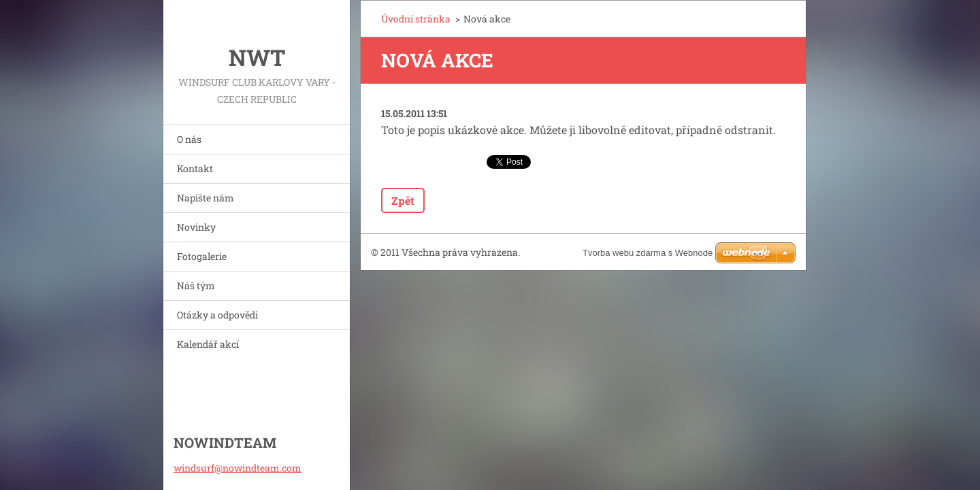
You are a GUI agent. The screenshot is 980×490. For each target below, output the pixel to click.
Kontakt (195, 168)
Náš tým (196, 285)
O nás (189, 139)
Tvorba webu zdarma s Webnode (648, 253)
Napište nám (206, 198)
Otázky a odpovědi (217, 315)
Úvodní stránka (416, 19)
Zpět (403, 200)
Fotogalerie (202, 256)
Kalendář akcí (208, 344)
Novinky (196, 227)
